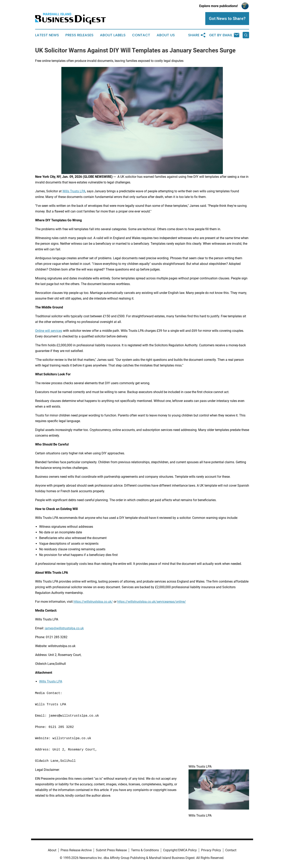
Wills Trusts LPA (51, 681)
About (52, 850)
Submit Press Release (111, 850)
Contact (141, 35)
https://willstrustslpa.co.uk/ (93, 602)
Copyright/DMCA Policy (180, 850)
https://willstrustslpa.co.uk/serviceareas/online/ (152, 602)
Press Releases (79, 35)
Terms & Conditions (145, 850)
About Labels (113, 35)
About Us (166, 35)
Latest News (47, 35)
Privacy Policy (211, 850)
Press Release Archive (76, 850)
